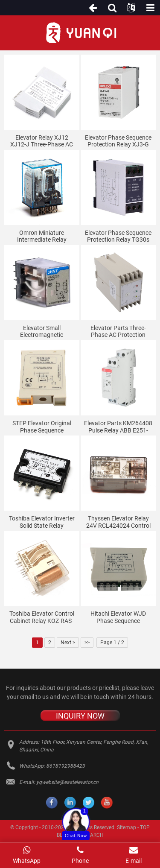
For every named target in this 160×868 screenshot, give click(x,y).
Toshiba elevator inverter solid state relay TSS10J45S (42, 522)
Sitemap (127, 827)
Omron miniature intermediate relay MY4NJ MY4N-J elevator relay (42, 237)
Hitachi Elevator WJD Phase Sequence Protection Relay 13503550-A (118, 617)
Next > (68, 643)
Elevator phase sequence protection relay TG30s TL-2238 (118, 237)
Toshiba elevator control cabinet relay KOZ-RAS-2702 (42, 617)
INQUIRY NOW (80, 716)
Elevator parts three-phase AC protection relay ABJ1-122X (118, 332)
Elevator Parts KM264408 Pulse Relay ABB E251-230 (118, 427)
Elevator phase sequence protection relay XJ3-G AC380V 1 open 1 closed (118, 141)
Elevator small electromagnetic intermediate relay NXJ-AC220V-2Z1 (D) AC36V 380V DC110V (42, 332)
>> (87, 643)
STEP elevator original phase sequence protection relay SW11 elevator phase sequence (42, 427)
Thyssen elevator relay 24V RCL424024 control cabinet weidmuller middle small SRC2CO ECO (118, 522)
